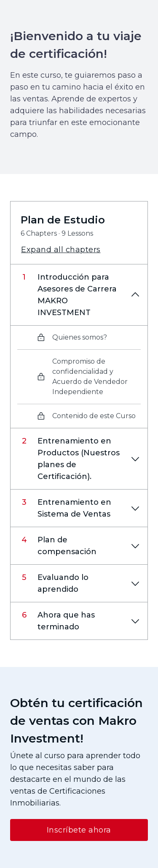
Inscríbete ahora (79, 830)
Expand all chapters (61, 250)
